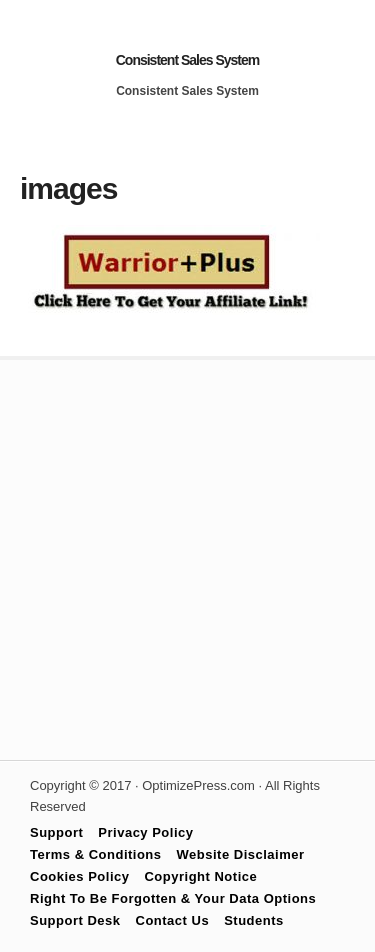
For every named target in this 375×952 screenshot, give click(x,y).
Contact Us (173, 920)
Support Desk (75, 920)
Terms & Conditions (96, 854)
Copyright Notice (200, 876)
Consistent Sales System (188, 60)
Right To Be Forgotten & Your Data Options (173, 898)
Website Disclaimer (241, 854)
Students (254, 920)
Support (56, 832)
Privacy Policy (145, 832)
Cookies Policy (79, 876)
